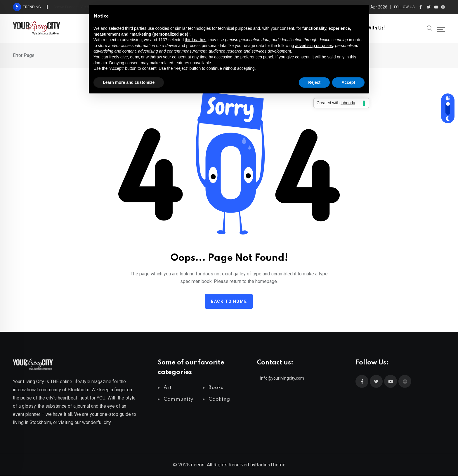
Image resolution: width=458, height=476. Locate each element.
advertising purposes (314, 46)
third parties (196, 40)
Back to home (229, 301)
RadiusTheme (270, 465)
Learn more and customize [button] (129, 82)
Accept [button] (348, 82)
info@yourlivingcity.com (282, 378)
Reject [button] (314, 82)
